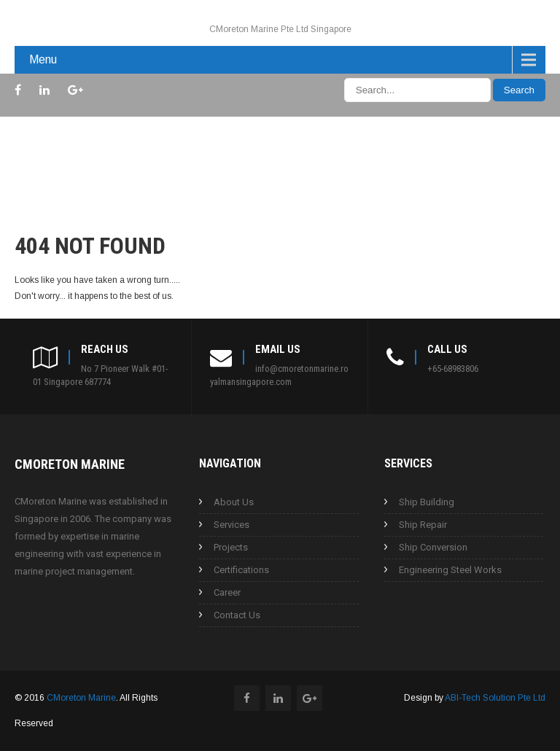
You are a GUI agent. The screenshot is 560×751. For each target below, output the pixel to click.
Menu (43, 59)
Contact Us (237, 615)
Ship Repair (423, 525)
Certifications (241, 570)
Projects (231, 547)
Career (227, 592)
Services (232, 525)
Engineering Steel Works (450, 570)
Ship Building (427, 502)
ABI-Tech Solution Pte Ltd (495, 698)
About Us (234, 502)
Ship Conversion (433, 547)
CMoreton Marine (81, 698)
